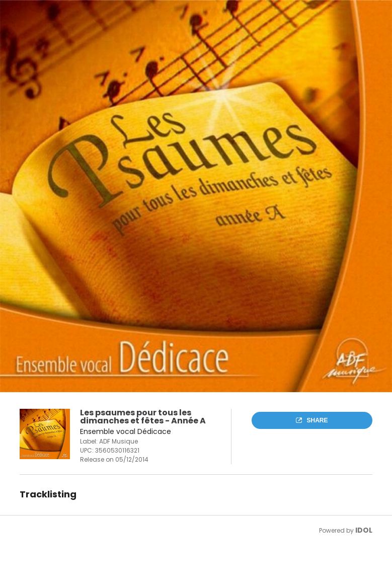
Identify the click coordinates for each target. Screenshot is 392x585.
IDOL (364, 530)
